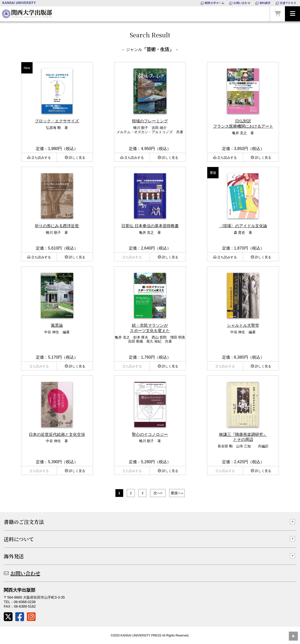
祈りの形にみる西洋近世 (57, 226)
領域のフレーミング (150, 121)
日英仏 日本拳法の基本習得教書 (150, 226)
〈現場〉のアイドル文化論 (243, 226)
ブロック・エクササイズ (57, 121)
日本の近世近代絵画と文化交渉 (57, 434)
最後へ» (177, 493)
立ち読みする (41, 158)
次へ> (158, 493)
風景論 (57, 325)
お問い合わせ (25, 573)
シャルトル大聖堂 (243, 325)
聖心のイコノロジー (150, 434)
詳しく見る (77, 158)
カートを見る (277, 14)
